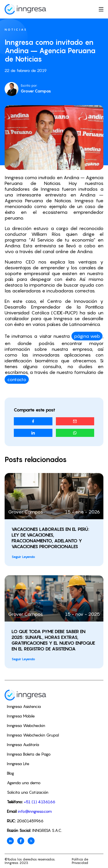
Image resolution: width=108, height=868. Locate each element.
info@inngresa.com (35, 811)
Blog (11, 773)
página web (87, 336)
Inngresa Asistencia (24, 706)
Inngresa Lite (18, 764)
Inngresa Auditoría (23, 744)
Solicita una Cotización (28, 792)
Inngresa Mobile (21, 716)
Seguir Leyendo (23, 557)
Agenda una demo (24, 783)
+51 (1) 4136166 (40, 802)
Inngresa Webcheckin (26, 725)
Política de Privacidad (80, 861)
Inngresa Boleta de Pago (29, 754)
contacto (17, 379)
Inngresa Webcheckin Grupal (33, 735)
